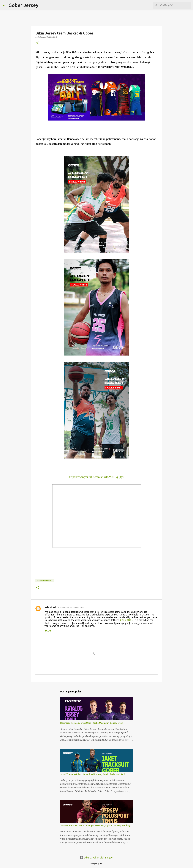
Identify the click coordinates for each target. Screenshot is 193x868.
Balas (48, 631)
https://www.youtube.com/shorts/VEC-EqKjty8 (96, 477)
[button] (37, 43)
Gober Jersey (23, 5)
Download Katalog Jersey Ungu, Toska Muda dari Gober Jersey (92, 723)
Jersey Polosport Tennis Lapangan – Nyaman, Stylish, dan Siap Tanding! (95, 826)
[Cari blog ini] (175, 5)
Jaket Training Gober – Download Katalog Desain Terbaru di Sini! (93, 774)
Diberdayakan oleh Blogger (97, 858)
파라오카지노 (127, 620)
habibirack (51, 607)
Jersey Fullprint (45, 580)
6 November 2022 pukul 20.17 (71, 607)
